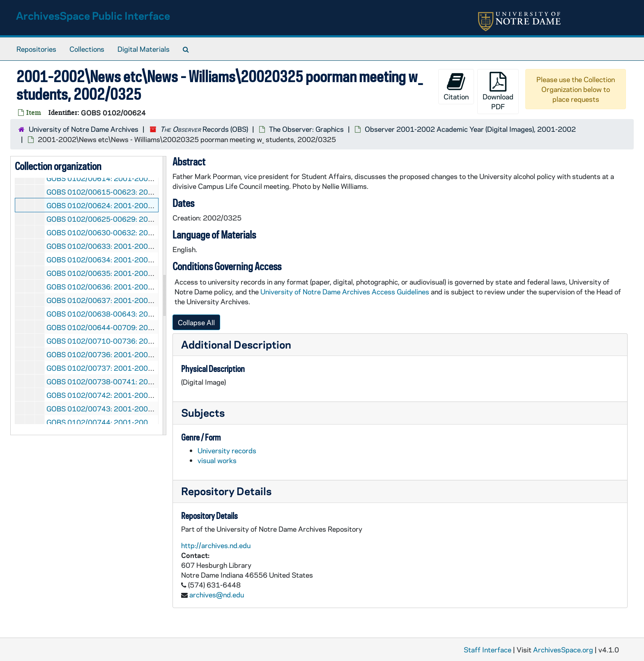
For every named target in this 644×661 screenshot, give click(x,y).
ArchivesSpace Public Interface (93, 15)
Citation (456, 86)
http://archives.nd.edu (216, 545)
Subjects (203, 412)
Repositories (36, 49)
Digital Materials (144, 49)
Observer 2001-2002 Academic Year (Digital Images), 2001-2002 (470, 129)
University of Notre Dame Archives (84, 129)
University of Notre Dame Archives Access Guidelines (346, 291)
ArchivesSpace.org (563, 650)
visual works (217, 460)
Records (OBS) (204, 129)
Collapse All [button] (196, 322)
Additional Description (236, 344)
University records (227, 450)
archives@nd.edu (217, 594)
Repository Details (226, 491)
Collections (87, 49)
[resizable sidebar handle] (164, 296)
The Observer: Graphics (306, 129)
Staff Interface (488, 650)
